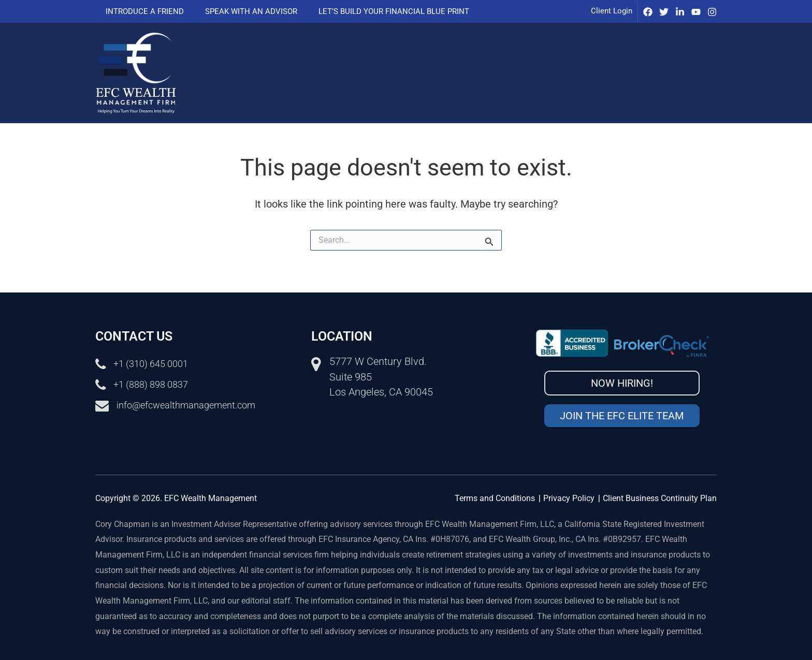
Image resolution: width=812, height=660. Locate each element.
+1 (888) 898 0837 (155, 384)
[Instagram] (712, 12)
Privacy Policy (569, 498)
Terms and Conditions (495, 498)
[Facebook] (648, 12)
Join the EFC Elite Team (622, 416)
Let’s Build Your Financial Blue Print (381, 11)
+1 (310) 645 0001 (155, 363)
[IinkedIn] (680, 12)
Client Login (612, 11)
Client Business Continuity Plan (660, 498)
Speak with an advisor (243, 11)
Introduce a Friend (142, 11)
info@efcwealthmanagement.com (194, 405)
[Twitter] (664, 12)
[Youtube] (696, 12)
